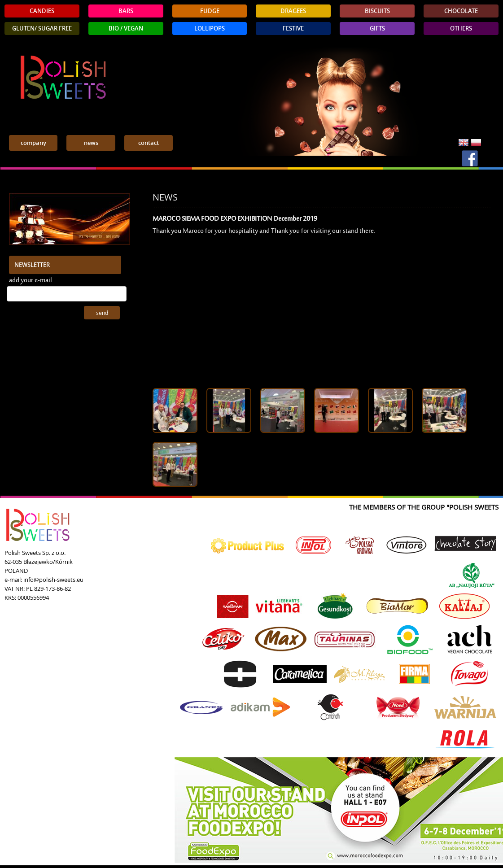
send (102, 313)
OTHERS (461, 28)
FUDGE (210, 11)
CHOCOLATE (461, 11)
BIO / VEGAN (126, 28)
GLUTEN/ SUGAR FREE (42, 28)
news (91, 143)
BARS (126, 11)
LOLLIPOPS (210, 28)
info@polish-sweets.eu (53, 580)
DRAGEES (293, 11)
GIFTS (377, 28)
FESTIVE (293, 28)
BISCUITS (377, 11)
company (33, 143)
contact (149, 143)
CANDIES (42, 11)
